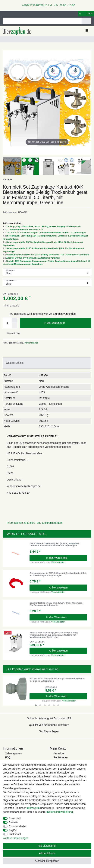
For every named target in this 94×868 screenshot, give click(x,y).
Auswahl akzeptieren (47, 861)
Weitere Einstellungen (16, 838)
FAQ (8, 757)
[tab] (47, 363)
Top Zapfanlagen (49, 731)
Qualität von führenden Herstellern (49, 725)
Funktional (15, 834)
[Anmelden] (4, 14)
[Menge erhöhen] (14, 320)
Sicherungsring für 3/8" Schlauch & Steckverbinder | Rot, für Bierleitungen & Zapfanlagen (58, 574)
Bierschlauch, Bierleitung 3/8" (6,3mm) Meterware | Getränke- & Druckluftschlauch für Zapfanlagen (55, 544)
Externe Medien (18, 826)
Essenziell (15, 818)
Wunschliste (12, 333)
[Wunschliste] (75, 14)
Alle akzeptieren (47, 846)
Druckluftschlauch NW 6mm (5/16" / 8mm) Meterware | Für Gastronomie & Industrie (48, 255)
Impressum (33, 808)
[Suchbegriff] (42, 21)
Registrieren (60, 757)
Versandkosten (31, 343)
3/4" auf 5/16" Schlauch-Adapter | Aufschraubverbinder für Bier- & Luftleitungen (46, 233)
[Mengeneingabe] (7, 323)
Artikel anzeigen (58, 588)
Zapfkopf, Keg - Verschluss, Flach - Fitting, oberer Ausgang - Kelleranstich (44, 226)
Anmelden (59, 753)
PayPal (13, 830)
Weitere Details (15, 363)
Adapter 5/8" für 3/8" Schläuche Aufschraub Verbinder (33, 258)
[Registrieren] (10, 14)
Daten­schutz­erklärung (60, 812)
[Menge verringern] (14, 326)
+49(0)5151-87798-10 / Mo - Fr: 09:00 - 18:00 (47, 5)
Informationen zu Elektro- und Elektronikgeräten (35, 523)
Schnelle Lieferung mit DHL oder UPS (49, 718)
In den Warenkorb (66, 323)
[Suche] (86, 21)
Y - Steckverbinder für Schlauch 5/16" (25, 230)
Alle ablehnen (47, 853)
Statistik (13, 822)
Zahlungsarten (14, 753)
